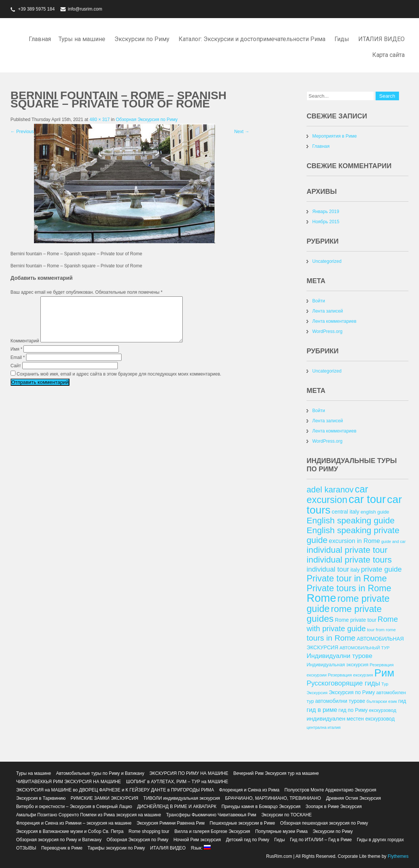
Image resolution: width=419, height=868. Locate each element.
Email (18, 367)
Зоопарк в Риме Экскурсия (334, 807)
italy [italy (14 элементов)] (355, 570)
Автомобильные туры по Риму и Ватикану (100, 773)
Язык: (201, 848)
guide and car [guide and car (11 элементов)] (394, 541)
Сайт (16, 375)
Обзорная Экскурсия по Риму (147, 120)
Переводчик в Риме (62, 848)
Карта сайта (388, 55)
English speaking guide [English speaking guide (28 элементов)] (350, 520)
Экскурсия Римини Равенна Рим (171, 823)
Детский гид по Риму (247, 840)
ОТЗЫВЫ (26, 848)
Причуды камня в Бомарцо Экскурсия (261, 807)
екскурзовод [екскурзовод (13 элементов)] (382, 710)
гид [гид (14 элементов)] (402, 701)
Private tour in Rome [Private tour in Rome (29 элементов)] (347, 578)
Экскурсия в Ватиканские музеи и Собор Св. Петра (70, 831)
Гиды (342, 39)
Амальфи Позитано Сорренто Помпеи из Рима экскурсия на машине (89, 815)
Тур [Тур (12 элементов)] (385, 684)
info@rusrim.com (85, 9)
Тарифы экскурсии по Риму (116, 848)
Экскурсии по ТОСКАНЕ (287, 815)
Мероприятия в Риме (334, 136)
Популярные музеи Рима (281, 831)
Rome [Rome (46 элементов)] (321, 598)
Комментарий (25, 350)
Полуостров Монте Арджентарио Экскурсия (330, 790)
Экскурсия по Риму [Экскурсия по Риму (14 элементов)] (352, 692)
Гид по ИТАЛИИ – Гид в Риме (321, 840)
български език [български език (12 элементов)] (382, 701)
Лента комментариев (334, 321)
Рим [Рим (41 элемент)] (384, 673)
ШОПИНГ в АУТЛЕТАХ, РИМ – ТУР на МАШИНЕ (177, 782)
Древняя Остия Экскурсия (354, 798)
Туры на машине (82, 39)
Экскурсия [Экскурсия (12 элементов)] (317, 692)
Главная (40, 39)
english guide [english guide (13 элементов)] (375, 512)
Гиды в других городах (380, 840)
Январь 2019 (326, 212)
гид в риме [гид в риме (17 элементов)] (322, 710)
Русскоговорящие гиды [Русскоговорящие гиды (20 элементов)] (343, 683)
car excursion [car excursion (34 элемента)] (337, 494)
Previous (22, 132)
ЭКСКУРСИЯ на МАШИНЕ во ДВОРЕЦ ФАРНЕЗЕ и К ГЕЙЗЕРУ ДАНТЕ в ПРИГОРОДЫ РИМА (115, 790)
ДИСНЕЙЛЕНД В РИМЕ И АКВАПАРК (177, 807)
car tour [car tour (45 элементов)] (367, 499)
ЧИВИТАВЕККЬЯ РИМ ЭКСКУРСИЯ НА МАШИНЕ (69, 782)
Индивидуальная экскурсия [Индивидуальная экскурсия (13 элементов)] (337, 665)
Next (242, 132)
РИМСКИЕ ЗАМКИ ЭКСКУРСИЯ (104, 798)
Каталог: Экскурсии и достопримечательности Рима (252, 39)
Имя (16, 358)
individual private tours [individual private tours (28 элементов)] (349, 560)
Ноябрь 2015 (326, 222)
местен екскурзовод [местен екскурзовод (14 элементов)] (370, 719)
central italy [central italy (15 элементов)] (346, 512)
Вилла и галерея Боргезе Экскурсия (212, 831)
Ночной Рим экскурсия (197, 840)
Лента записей (327, 311)
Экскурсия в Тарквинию (41, 798)
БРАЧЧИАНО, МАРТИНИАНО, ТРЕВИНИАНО (273, 798)
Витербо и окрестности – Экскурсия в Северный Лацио (74, 807)
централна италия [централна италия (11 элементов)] (323, 727)
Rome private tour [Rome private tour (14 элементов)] (356, 620)
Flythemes (398, 856)
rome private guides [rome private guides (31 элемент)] (344, 614)
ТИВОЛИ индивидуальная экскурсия (182, 798)
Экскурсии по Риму (142, 39)
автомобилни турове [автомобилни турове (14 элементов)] (340, 701)
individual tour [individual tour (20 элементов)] (328, 569)
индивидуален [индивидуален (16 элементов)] (326, 718)
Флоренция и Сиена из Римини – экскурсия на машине (74, 823)
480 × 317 (100, 120)
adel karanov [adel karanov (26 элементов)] (330, 490)
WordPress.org (327, 331)
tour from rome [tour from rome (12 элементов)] (381, 630)
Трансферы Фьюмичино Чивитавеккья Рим (211, 815)
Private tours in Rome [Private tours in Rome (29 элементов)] (349, 588)
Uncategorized (327, 261)
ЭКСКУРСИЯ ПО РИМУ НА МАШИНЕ (189, 773)
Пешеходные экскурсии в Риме (242, 823)
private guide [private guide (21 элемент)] (381, 569)
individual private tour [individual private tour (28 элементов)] (347, 550)
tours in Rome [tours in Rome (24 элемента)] (331, 638)
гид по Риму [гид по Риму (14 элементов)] (353, 710)
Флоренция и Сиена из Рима (249, 790)
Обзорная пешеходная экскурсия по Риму (324, 823)
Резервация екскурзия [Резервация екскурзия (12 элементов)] (350, 675)
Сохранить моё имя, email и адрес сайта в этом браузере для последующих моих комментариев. (119, 383)
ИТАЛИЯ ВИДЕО (381, 39)
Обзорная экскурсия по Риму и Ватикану (59, 840)
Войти (319, 301)
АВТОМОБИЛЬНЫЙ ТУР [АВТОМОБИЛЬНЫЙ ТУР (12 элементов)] (364, 648)
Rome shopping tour (149, 831)
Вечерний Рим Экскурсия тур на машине (276, 773)
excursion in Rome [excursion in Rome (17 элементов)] (354, 541)
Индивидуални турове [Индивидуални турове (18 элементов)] (339, 656)
